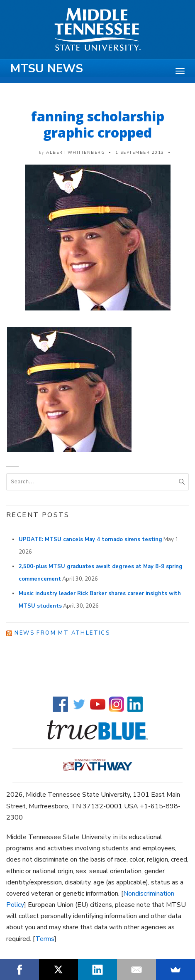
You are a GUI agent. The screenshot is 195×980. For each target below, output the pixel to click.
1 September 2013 (140, 153)
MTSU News (47, 69)
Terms (45, 939)
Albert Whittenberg (76, 153)
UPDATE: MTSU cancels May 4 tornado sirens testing (90, 539)
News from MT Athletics (62, 633)
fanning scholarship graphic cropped (98, 124)
